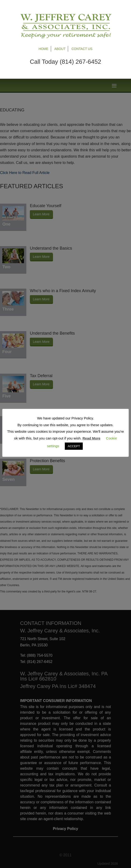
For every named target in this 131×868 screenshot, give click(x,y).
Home (44, 49)
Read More (91, 438)
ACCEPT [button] (74, 446)
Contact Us (82, 49)
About (60, 49)
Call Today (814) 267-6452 (65, 62)
